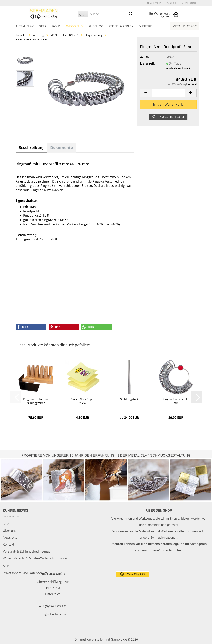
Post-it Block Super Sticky (83, 401)
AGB (6, 566)
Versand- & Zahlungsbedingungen (28, 551)
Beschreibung (31, 147)
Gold (56, 26)
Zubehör (96, 26)
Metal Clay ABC (185, 26)
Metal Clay (25, 26)
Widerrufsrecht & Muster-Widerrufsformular (35, 558)
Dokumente (62, 147)
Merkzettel (189, 3)
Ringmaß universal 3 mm (176, 401)
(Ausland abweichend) (178, 68)
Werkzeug (75, 26)
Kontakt (9, 544)
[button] (154, 3)
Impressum (11, 517)
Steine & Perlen (121, 26)
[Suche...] (83, 14)
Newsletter (11, 538)
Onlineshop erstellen (89, 639)
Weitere (146, 26)
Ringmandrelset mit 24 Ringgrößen (36, 401)
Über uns (10, 531)
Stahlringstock (129, 399)
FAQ (6, 524)
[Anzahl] (168, 93)
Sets (43, 26)
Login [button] (171, 3)
